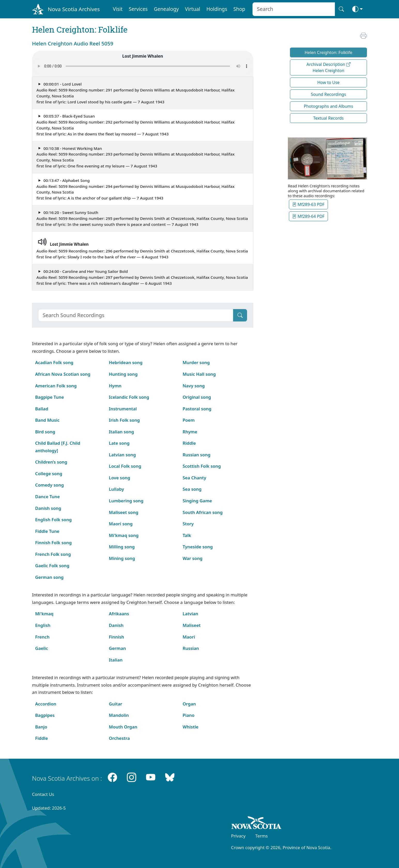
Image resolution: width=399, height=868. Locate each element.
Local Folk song (125, 466)
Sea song (192, 489)
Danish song (48, 508)
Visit (118, 9)
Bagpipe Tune (49, 397)
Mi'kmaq (44, 614)
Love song (119, 478)
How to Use (328, 82)
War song (193, 558)
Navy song (194, 386)
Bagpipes (45, 715)
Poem (189, 420)
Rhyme (190, 432)
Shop (239, 9)
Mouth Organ (123, 727)
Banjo (41, 727)
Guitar (116, 704)
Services (138, 9)
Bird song (45, 432)
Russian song (197, 455)
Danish (116, 625)
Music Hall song (199, 374)
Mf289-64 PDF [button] (308, 216)
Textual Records (328, 118)
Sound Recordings (328, 94)
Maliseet (192, 625)
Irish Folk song (124, 420)
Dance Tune (47, 497)
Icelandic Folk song (129, 397)
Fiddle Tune (47, 531)
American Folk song (56, 386)
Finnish (116, 637)
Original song (197, 397)
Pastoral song (197, 409)
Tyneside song (198, 547)
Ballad (42, 409)
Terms (262, 836)
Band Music (47, 420)
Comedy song (49, 485)
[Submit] (240, 315)
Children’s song (51, 462)
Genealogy (166, 9)
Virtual (193, 9)
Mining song (122, 558)
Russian (191, 648)
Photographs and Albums (329, 106)
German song (49, 577)
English (43, 625)
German (117, 648)
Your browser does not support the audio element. (143, 66)
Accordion (46, 704)
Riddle (189, 443)
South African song (203, 512)
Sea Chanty (194, 478)
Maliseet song (124, 512)
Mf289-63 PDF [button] (308, 204)
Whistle (191, 727)
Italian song (121, 432)
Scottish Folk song (202, 466)
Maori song (121, 524)
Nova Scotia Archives (74, 9)
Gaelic (42, 648)
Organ (189, 704)
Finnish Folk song (53, 543)
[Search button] (341, 9)
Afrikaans (119, 614)
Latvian (190, 614)
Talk (187, 535)
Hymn (115, 386)
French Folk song (53, 554)
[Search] (136, 315)
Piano (189, 715)
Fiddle (41, 738)
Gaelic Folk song (52, 566)
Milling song (122, 547)
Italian (116, 660)
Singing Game (197, 501)
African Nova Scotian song (63, 374)
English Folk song (53, 520)
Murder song (196, 362)
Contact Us (43, 794)
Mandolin (119, 715)
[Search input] (294, 9)
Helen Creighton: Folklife (329, 52)
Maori (189, 637)
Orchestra (119, 738)
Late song (119, 443)
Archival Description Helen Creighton (328, 67)
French (42, 637)
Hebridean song (126, 362)
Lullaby (116, 489)
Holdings (217, 9)
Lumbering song (126, 501)
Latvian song (122, 455)
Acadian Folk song (54, 362)
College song (49, 474)
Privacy (238, 836)
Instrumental (123, 409)
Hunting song (123, 374)
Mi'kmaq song (124, 535)
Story (188, 524)
